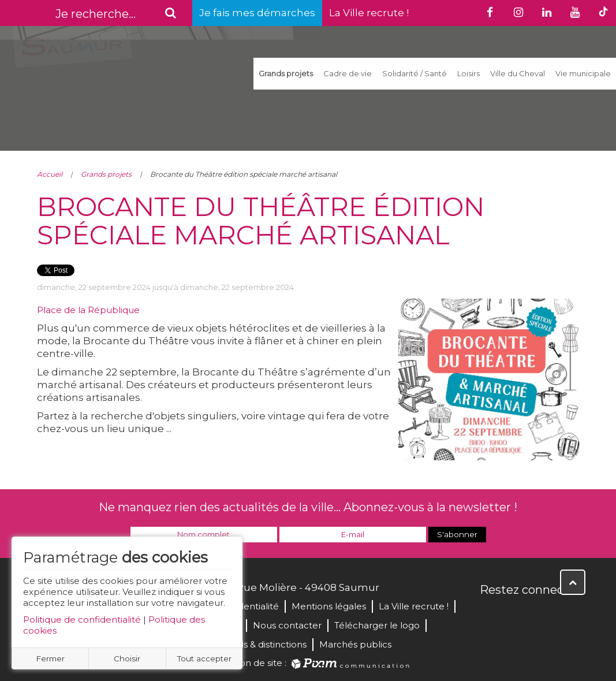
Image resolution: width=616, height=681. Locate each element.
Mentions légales (329, 606)
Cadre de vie (348, 73)
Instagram (566, 615)
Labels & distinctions (263, 644)
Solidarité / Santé (415, 73)
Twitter (515, 615)
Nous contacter (287, 625)
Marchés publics (355, 644)
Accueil (50, 174)
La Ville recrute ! (369, 13)
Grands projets (286, 73)
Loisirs (468, 73)
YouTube (540, 615)
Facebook (490, 615)
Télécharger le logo (377, 625)
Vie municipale (583, 73)
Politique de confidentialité (82, 619)
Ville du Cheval (518, 73)
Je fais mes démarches (257, 13)
